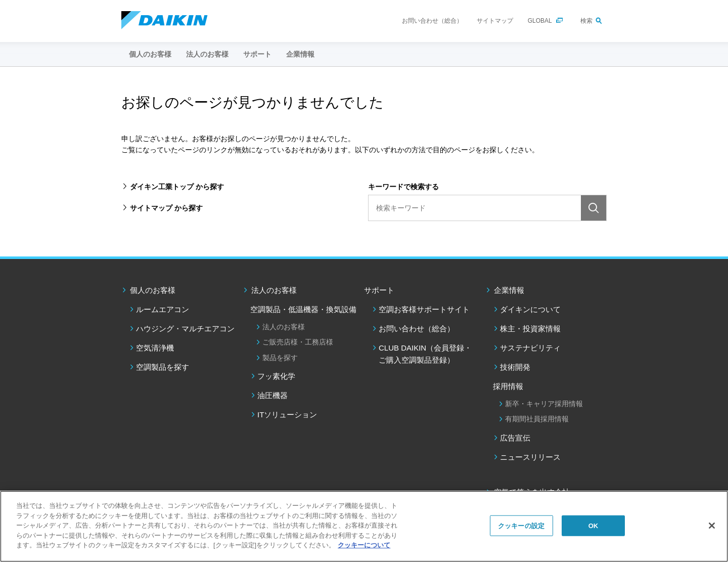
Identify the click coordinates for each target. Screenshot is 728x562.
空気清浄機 (155, 348)
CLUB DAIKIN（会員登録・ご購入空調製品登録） (425, 354)
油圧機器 (272, 395)
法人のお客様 (274, 290)
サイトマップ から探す (166, 208)
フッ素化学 (276, 376)
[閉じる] (712, 526)
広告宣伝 (515, 438)
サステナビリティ (530, 348)
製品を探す (280, 358)
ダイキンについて (530, 309)
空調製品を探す (163, 367)
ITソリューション (287, 415)
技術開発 (515, 367)
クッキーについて (364, 545)
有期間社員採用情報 (537, 419)
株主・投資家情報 (530, 329)
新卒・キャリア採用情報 (544, 404)
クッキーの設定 (521, 525)
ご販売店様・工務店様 (298, 342)
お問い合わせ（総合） (432, 21)
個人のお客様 (153, 290)
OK (594, 525)
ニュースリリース (530, 457)
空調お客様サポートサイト (424, 309)
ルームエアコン (163, 309)
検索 (586, 21)
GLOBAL (540, 21)
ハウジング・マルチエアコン (185, 329)
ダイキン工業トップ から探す (177, 187)
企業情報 (509, 290)
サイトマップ (495, 21)
